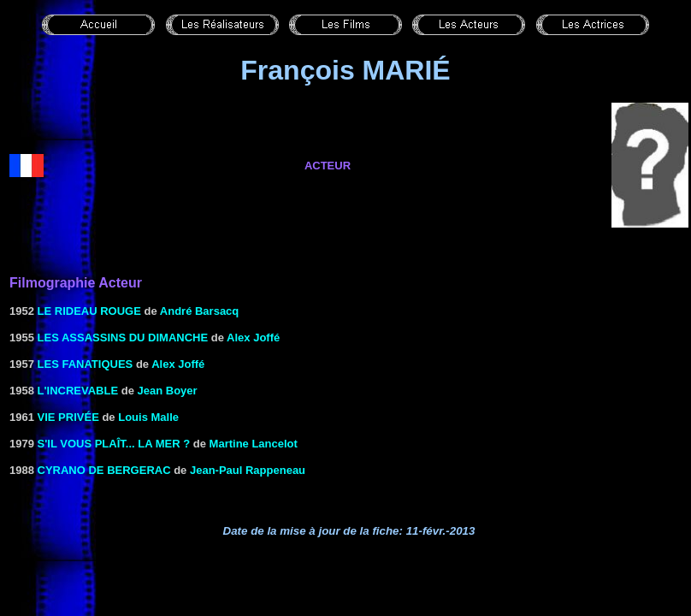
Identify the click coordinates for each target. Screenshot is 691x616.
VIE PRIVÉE (68, 417)
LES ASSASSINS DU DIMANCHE (123, 338)
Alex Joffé (253, 338)
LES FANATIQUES (86, 364)
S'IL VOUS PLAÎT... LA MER (109, 444)
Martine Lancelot (254, 444)
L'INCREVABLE (78, 391)
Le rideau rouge (89, 311)
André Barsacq (199, 311)
